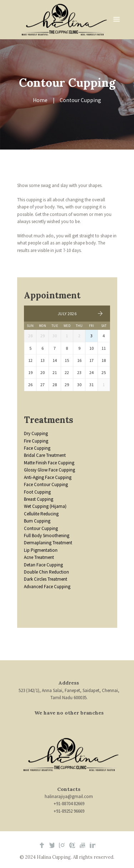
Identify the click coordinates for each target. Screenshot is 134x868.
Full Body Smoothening (47, 536)
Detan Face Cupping (43, 565)
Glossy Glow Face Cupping (49, 470)
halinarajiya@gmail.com (69, 796)
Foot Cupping (37, 492)
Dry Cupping (36, 433)
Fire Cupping (36, 441)
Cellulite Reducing (41, 514)
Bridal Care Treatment (45, 455)
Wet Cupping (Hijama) (45, 506)
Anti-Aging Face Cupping (48, 477)
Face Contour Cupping (46, 485)
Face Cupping (37, 448)
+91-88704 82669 (69, 804)
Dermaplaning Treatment (48, 543)
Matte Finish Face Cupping (49, 463)
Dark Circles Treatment (46, 579)
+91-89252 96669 (69, 811)
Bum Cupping (37, 521)
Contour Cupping (41, 528)
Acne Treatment (39, 557)
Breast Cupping (39, 499)
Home (40, 100)
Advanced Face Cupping (47, 587)
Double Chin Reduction (46, 572)
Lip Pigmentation (41, 550)
